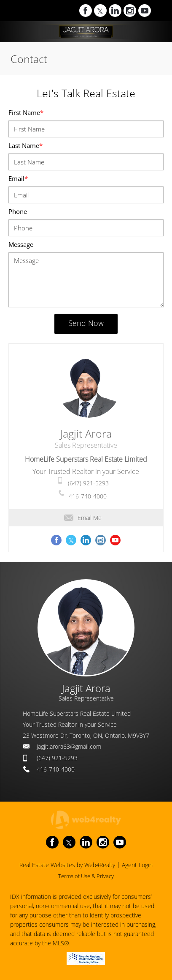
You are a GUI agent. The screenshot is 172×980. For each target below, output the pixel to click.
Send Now (86, 323)
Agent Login (137, 865)
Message (21, 244)
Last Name (26, 145)
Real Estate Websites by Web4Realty (67, 865)
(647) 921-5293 (88, 483)
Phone (18, 211)
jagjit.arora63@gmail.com (69, 746)
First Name (26, 112)
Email (18, 178)
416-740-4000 (88, 496)
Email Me (83, 518)
